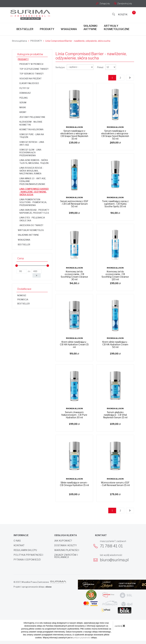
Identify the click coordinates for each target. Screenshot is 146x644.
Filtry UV (24, 88)
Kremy (23, 112)
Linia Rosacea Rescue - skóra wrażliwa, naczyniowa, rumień (32, 171)
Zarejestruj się (123, 3)
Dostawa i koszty (65, 545)
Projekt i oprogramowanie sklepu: (33, 587)
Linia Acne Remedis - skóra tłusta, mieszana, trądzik (34, 162)
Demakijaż (25, 93)
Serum (23, 103)
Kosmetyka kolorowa (31, 130)
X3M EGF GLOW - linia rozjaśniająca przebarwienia (30, 153)
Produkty (47, 29)
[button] (37, 275)
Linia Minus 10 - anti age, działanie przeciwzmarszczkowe (33, 181)
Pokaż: (100, 67)
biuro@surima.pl (114, 560)
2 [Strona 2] (120, 78)
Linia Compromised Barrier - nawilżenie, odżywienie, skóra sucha (34, 192)
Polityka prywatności (28, 555)
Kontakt (19, 545)
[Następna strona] (130, 78)
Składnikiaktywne (90, 27)
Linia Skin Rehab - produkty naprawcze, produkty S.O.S (34, 211)
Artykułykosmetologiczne (117, 27)
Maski (23, 107)
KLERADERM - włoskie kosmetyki (31, 123)
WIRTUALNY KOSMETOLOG (31, 230)
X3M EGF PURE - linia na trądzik (32, 136)
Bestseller (25, 29)
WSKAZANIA (24, 240)
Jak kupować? (63, 541)
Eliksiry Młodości (29, 83)
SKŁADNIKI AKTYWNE (28, 235)
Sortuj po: (60, 67)
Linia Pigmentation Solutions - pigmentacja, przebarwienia (33, 202)
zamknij (120, 626)
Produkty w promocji (31, 64)
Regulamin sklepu (25, 550)
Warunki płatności (67, 550)
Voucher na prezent (31, 79)
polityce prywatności (82, 638)
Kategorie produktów (30, 54)
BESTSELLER (24, 245)
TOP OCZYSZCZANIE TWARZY (34, 69)
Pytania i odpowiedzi (27, 560)
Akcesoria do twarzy (31, 225)
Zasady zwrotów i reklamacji (66, 556)
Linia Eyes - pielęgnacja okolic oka (32, 219)
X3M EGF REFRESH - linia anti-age (32, 144)
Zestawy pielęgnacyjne (32, 117)
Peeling (24, 98)
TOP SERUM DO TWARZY (32, 74)
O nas (17, 541)
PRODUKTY (23, 59)
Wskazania (69, 29)
